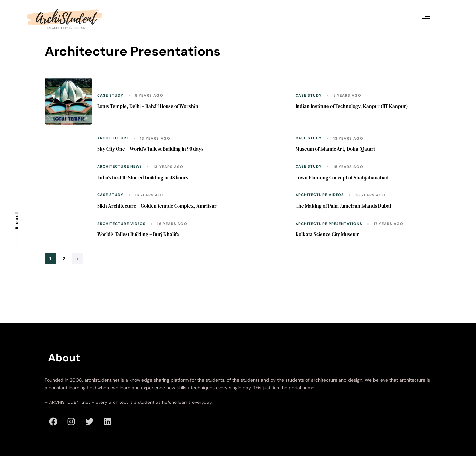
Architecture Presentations (329, 224)
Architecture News (120, 167)
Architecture (113, 138)
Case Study (110, 96)
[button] (426, 17)
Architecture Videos (320, 195)
